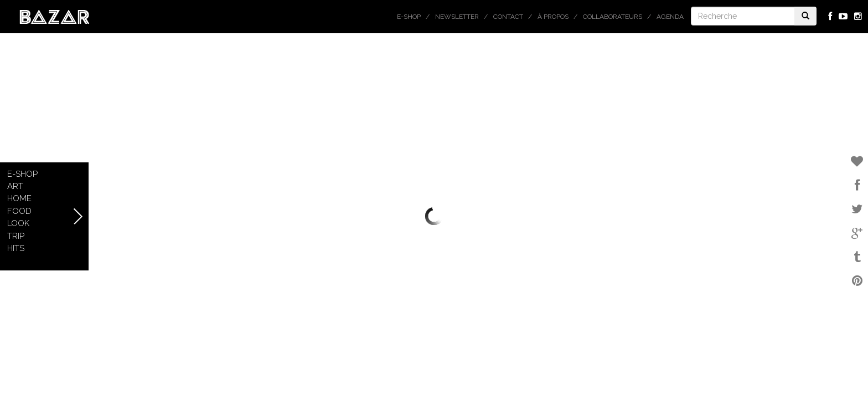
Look (18, 223)
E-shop (409, 17)
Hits (16, 248)
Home (19, 198)
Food (19, 211)
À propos (553, 17)
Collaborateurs (613, 17)
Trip (16, 236)
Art (15, 186)
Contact (508, 17)
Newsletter (457, 17)
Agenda (670, 17)
